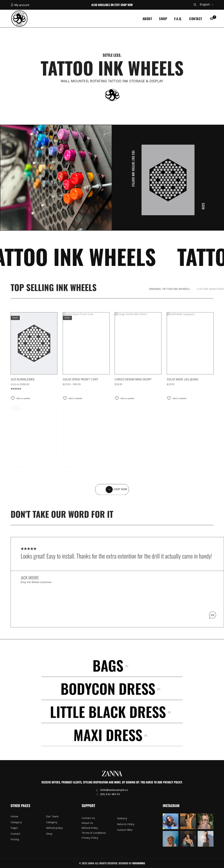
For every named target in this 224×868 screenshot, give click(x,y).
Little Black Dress (108, 717)
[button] (112, 495)
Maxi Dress (108, 741)
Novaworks (139, 863)
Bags (108, 671)
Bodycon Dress (108, 694)
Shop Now (127, 5)
